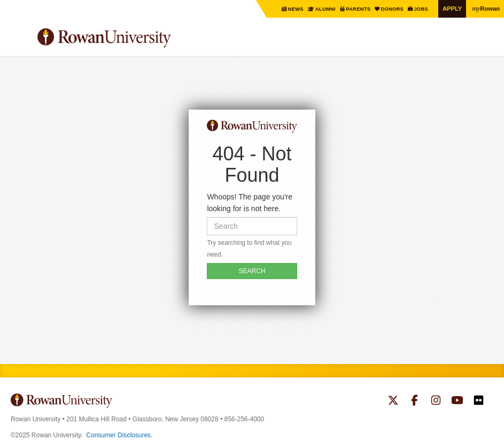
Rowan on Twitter (393, 402)
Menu (19, 40)
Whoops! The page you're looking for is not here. (250, 203)
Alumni (318, 9)
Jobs (419, 9)
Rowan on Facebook (414, 402)
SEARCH (252, 271)
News (288, 9)
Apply (451, 8)
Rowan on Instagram (436, 402)
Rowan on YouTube (457, 402)
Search (486, 42)
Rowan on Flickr (479, 402)
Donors (389, 9)
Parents (353, 9)
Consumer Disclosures (118, 435)
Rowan (485, 8)
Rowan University (131, 38)
